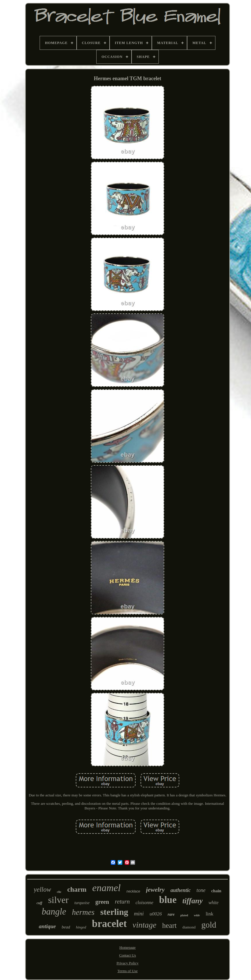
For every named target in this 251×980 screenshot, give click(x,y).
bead (66, 927)
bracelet (109, 924)
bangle (54, 912)
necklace (133, 891)
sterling (114, 912)
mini (139, 914)
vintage (144, 925)
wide (197, 915)
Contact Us (128, 955)
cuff (39, 903)
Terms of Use (128, 971)
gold (209, 925)
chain (216, 891)
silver (58, 900)
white (214, 903)
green (102, 902)
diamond (189, 927)
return (122, 902)
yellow (43, 890)
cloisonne (144, 903)
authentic (180, 890)
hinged (81, 927)
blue (168, 900)
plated (184, 915)
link (209, 914)
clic (59, 892)
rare (171, 914)
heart (169, 925)
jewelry (155, 890)
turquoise (82, 903)
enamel (106, 888)
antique (47, 926)
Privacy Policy (128, 963)
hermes (83, 912)
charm (77, 889)
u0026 (156, 914)
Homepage (128, 947)
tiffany (193, 901)
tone (201, 890)
